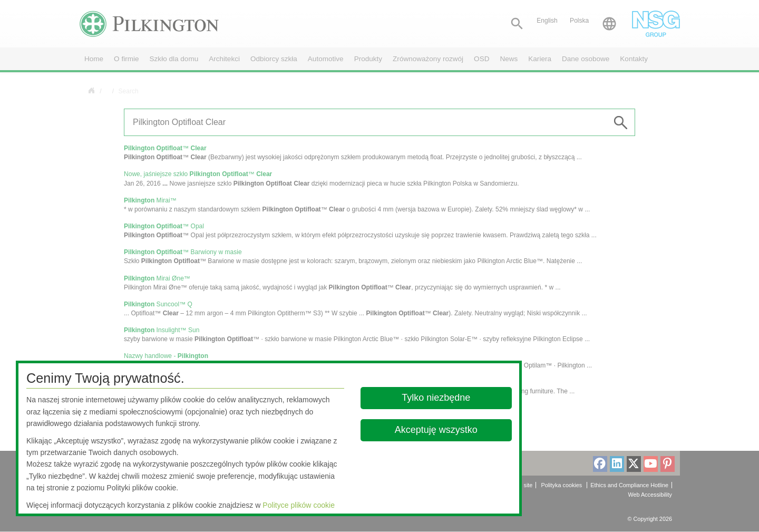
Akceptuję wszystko (436, 430)
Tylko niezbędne (436, 398)
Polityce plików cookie (299, 505)
